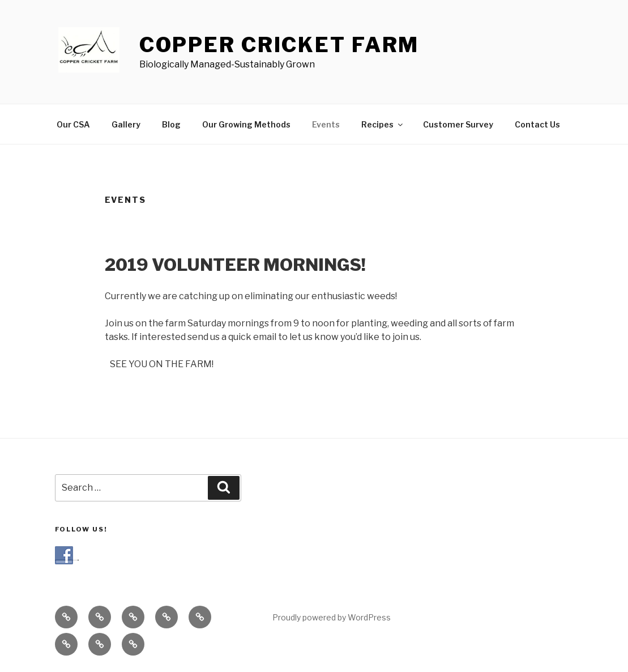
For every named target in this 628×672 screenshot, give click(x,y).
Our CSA (73, 124)
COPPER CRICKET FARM (279, 45)
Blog (171, 124)
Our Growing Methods (246, 124)
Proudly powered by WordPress (332, 617)
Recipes (383, 124)
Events (326, 124)
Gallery (126, 124)
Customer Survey (458, 124)
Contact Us (537, 124)
